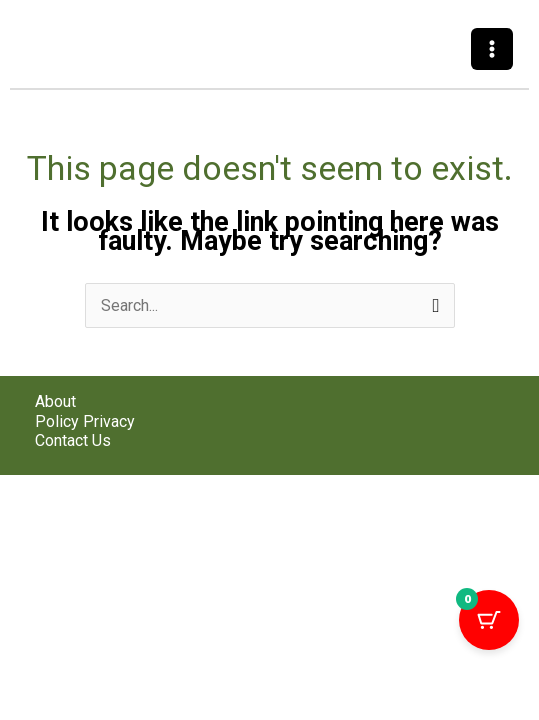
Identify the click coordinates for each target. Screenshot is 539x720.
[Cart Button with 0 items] (489, 620)
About (55, 401)
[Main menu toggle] (492, 49)
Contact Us (73, 440)
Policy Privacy (85, 421)
